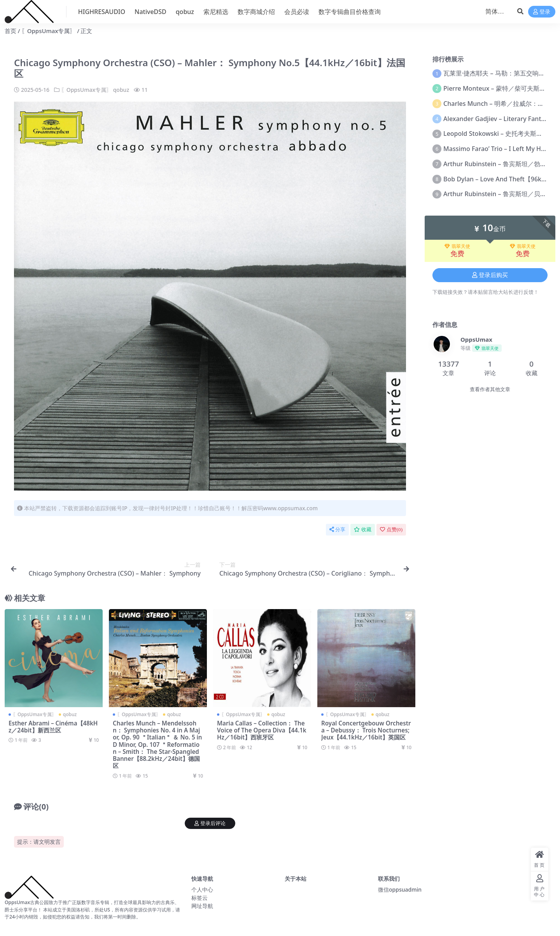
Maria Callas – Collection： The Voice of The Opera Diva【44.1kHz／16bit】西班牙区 (262, 730)
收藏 (363, 529)
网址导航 (202, 906)
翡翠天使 (457, 246)
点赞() (391, 529)
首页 (10, 31)
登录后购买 (490, 275)
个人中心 (202, 889)
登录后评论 (210, 823)
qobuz (121, 90)
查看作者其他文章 (490, 389)
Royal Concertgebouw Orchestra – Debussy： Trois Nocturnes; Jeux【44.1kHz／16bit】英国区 (366, 730)
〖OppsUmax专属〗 (49, 31)
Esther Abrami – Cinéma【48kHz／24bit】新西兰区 (53, 727)
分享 (337, 529)
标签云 (199, 898)
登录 (542, 12)
